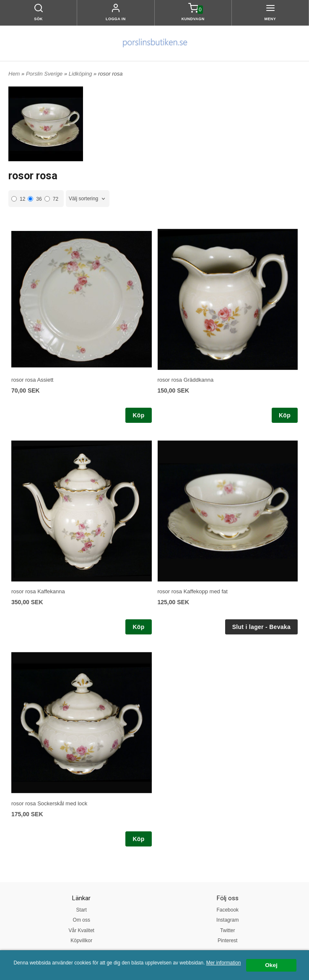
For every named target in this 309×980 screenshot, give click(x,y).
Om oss (82, 920)
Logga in (116, 19)
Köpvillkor (81, 941)
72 (51, 199)
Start (82, 910)
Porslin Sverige (45, 74)
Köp (138, 415)
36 (35, 199)
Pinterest (227, 941)
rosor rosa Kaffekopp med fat (193, 591)
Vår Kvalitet (82, 930)
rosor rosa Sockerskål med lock (49, 803)
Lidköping (81, 74)
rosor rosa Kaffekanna (38, 591)
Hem (14, 74)
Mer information (224, 963)
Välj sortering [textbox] (83, 199)
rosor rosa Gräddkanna (186, 380)
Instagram (227, 920)
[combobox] (88, 199)
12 (18, 199)
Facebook (227, 910)
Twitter (227, 930)
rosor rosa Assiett (32, 380)
